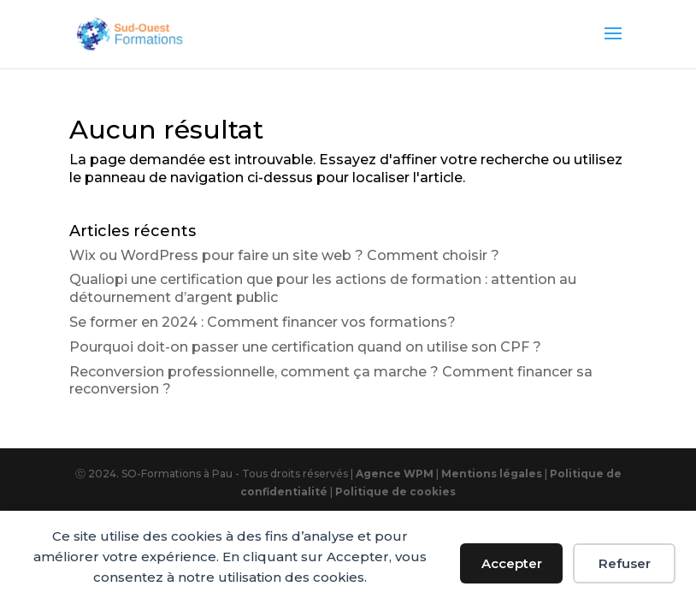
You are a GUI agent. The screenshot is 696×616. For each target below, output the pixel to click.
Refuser (625, 563)
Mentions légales (493, 474)
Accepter (512, 563)
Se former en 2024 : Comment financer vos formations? (262, 322)
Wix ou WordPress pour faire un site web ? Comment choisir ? (284, 255)
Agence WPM (395, 474)
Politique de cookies (395, 492)
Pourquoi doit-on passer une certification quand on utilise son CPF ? (305, 347)
